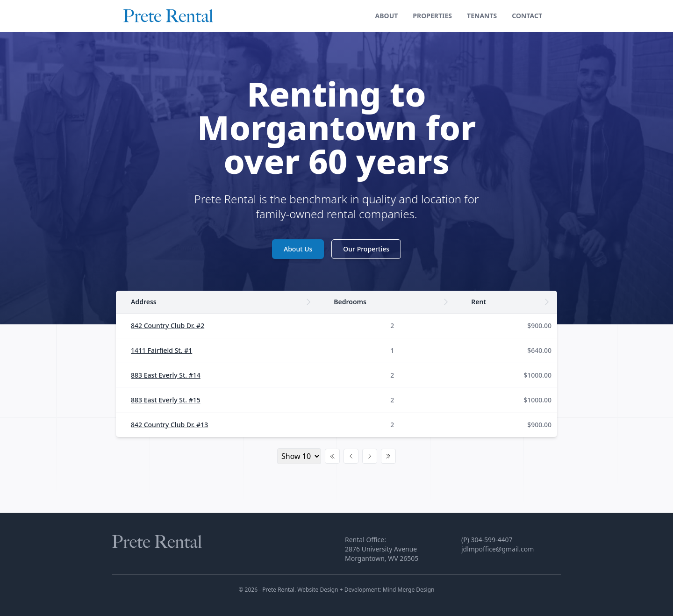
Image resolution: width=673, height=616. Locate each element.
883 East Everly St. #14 (166, 375)
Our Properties (366, 249)
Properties (432, 16)
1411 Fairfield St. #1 (161, 350)
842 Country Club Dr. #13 (169, 425)
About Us (298, 249)
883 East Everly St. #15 (166, 400)
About (387, 16)
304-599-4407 (492, 540)
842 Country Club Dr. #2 (168, 326)
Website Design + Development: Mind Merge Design (366, 590)
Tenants (482, 16)
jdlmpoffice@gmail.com (498, 549)
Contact (527, 16)
